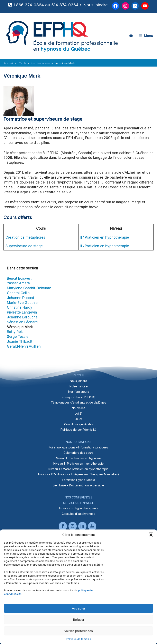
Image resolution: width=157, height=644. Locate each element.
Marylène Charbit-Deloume (29, 288)
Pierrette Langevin (22, 312)
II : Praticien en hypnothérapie (105, 237)
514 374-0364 (65, 5)
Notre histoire (79, 386)
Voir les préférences (78, 631)
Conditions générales (79, 424)
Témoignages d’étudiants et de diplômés (78, 402)
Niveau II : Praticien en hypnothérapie (78, 463)
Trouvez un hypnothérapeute (79, 508)
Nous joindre (95, 5)
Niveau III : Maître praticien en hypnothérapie (78, 469)
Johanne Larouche (22, 317)
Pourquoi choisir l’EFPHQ (78, 397)
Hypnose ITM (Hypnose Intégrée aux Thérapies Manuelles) (79, 474)
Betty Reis (15, 332)
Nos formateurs (79, 392)
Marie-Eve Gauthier (23, 303)
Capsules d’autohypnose (78, 514)
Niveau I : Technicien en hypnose (78, 458)
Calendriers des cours (78, 453)
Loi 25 (79, 419)
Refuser (79, 620)
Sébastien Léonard (22, 322)
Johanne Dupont (21, 298)
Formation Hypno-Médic (79, 480)
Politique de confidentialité (78, 430)
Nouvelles (78, 408)
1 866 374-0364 (29, 5)
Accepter (79, 608)
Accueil (9, 63)
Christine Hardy (20, 307)
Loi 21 (78, 413)
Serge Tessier (18, 337)
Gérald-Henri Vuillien (24, 346)
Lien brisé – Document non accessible (78, 485)
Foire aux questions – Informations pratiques (78, 447)
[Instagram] (73, 526)
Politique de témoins (78, 639)
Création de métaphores (25, 237)
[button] (151, 535)
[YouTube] (92, 526)
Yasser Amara (18, 283)
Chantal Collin (18, 293)
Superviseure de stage (24, 246)
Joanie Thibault (20, 341)
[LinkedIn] (82, 526)
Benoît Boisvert (19, 278)
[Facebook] (63, 526)
